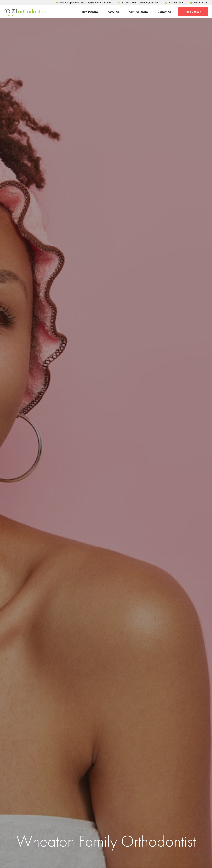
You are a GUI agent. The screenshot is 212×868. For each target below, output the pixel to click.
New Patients (90, 12)
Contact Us (165, 12)
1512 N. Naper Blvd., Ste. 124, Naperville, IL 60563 (84, 3)
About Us (114, 12)
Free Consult (193, 12)
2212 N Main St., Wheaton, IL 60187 (138, 3)
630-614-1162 (174, 3)
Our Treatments (139, 12)
